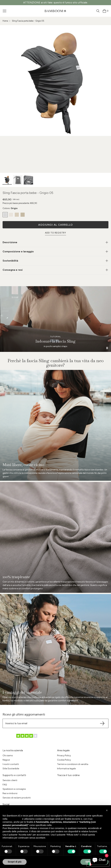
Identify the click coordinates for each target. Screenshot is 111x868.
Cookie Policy (64, 760)
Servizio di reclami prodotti (17, 798)
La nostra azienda (13, 750)
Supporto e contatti (14, 775)
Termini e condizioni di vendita (73, 764)
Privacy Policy (64, 756)
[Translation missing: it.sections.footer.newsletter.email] (55, 723)
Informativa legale (66, 769)
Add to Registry (56, 233)
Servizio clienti (10, 780)
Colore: (10, 208)
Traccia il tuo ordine (68, 775)
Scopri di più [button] (15, 862)
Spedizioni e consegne (14, 789)
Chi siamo (8, 756)
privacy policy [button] (15, 819)
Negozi (6, 760)
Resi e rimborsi (10, 793)
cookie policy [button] (58, 825)
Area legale (63, 750)
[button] (107, 810)
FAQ (5, 785)
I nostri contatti (11, 764)
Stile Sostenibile (11, 769)
